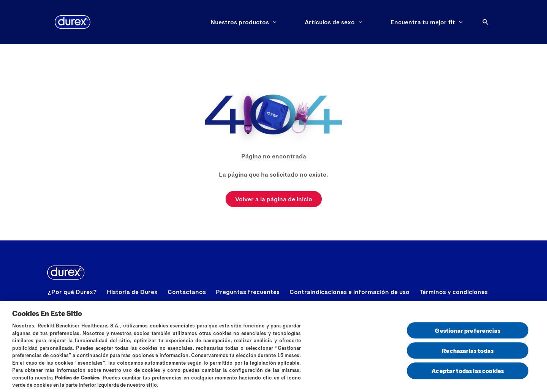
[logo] (73, 22)
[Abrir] (485, 22)
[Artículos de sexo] (330, 22)
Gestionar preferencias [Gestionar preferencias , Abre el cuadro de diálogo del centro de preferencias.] (468, 333)
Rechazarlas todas (468, 353)
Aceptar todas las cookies (468, 373)
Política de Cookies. (78, 380)
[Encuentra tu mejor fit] (423, 22)
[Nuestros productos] (240, 22)
